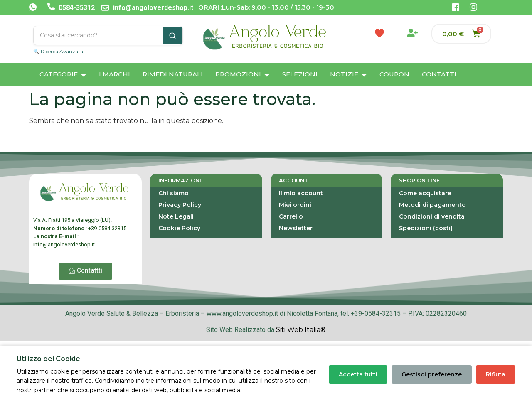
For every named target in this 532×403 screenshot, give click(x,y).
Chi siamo (174, 193)
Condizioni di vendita (432, 216)
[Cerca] (172, 36)
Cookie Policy (179, 228)
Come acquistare (425, 193)
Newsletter (296, 228)
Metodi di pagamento (432, 205)
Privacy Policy (180, 205)
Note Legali (176, 216)
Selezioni (300, 74)
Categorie (63, 75)
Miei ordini (295, 205)
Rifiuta (496, 374)
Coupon (394, 74)
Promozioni (243, 75)
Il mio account (301, 193)
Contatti (439, 74)
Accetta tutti (358, 374)
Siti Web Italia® (301, 330)
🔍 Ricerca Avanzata (58, 51)
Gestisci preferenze (432, 374)
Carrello (291, 216)
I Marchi (115, 74)
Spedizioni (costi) (426, 228)
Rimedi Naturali (173, 74)
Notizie (349, 75)
